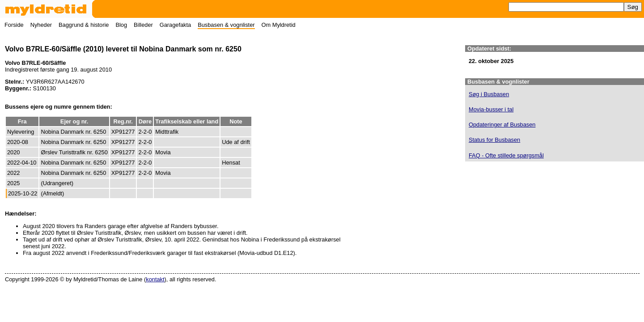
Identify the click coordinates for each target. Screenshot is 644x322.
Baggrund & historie (84, 25)
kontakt (155, 279)
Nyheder (41, 25)
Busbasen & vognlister (226, 25)
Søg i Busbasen (489, 94)
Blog (121, 25)
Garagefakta (175, 25)
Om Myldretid (279, 25)
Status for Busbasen (494, 140)
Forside (14, 25)
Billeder (143, 25)
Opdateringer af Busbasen (502, 125)
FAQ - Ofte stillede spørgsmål (506, 155)
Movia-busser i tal (491, 109)
